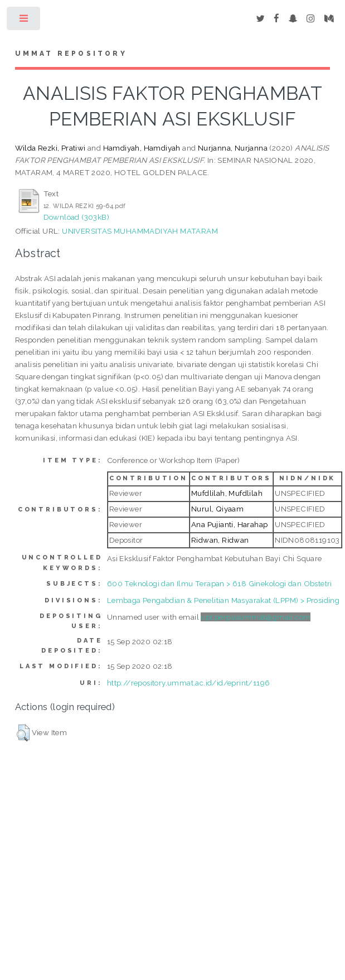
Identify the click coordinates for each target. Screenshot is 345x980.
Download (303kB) (76, 217)
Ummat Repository (71, 54)
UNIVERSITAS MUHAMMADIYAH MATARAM (140, 231)
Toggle (24, 21)
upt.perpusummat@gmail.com (256, 617)
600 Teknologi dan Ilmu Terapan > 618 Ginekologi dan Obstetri (220, 583)
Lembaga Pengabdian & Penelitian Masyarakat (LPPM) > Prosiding (223, 600)
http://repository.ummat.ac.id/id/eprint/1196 (189, 683)
